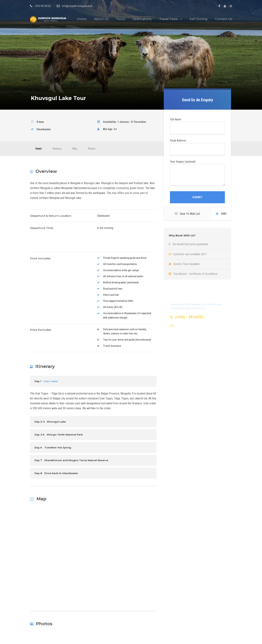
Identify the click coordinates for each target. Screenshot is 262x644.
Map (75, 149)
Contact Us (224, 19)
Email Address (197, 147)
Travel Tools (168, 19)
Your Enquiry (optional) (197, 174)
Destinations (142, 19)
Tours (121, 19)
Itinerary (57, 149)
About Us (101, 19)
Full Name (197, 126)
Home (82, 19)
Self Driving (199, 19)
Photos (92, 149)
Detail (39, 149)
